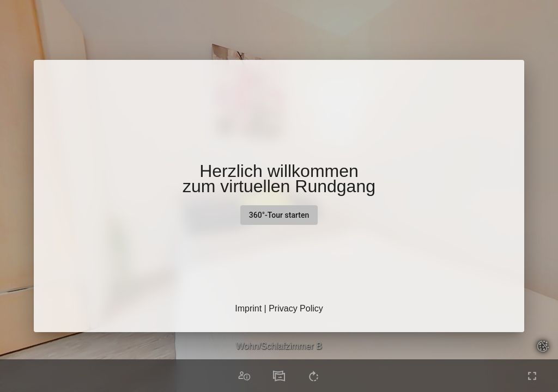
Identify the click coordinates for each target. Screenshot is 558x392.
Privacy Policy (296, 308)
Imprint (248, 308)
